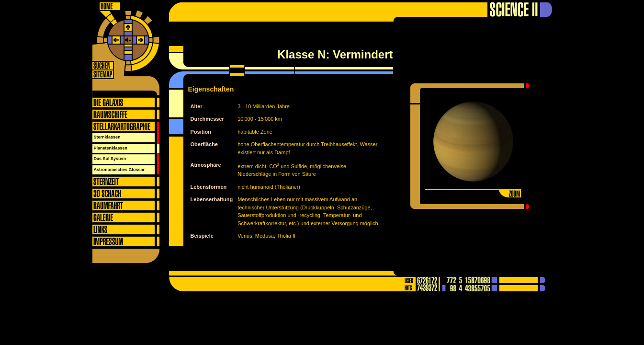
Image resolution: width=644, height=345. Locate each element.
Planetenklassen (111, 148)
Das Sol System (110, 159)
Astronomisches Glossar (119, 170)
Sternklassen (107, 137)
